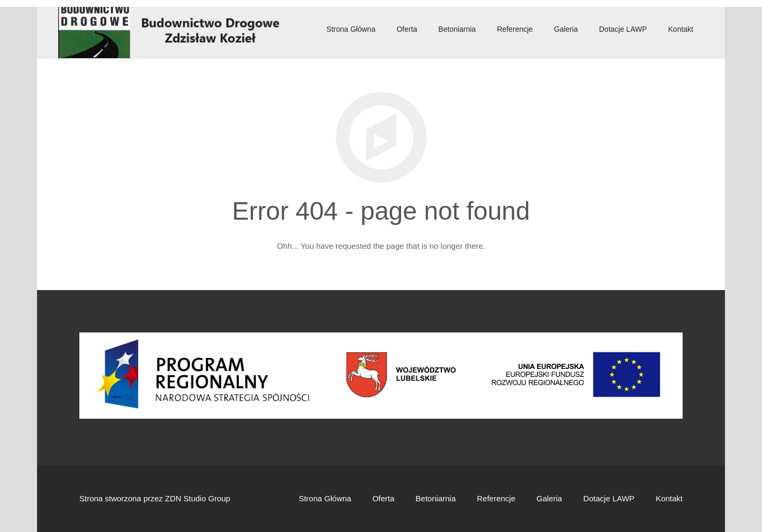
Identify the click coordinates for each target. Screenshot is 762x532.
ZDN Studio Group (198, 498)
